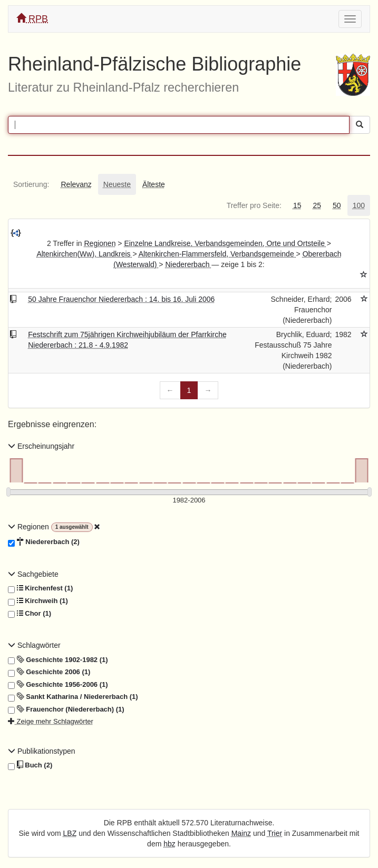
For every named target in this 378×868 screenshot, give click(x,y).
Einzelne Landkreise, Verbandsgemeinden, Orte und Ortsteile (225, 243)
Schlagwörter (34, 645)
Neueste (117, 184)
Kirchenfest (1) (40, 588)
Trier (275, 833)
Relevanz (76, 184)
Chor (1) (30, 614)
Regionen (100, 243)
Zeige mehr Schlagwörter (51, 721)
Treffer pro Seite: (254, 205)
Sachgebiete (33, 574)
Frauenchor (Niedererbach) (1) (66, 709)
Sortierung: (31, 184)
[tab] (31, 184)
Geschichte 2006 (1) (49, 672)
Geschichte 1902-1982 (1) (58, 660)
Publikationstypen (42, 751)
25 (317, 205)
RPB (32, 19)
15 (297, 205)
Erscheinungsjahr (41, 446)
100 (359, 205)
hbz (169, 844)
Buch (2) (30, 765)
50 (337, 205)
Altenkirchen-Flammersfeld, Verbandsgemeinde (217, 254)
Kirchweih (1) (38, 601)
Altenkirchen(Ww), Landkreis (84, 254)
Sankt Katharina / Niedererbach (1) (73, 697)
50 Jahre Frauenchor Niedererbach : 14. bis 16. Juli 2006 (121, 299)
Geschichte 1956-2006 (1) (58, 685)
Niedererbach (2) (44, 542)
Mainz (241, 833)
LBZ (70, 833)
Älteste (154, 184)
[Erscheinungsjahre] (189, 501)
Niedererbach (188, 264)
